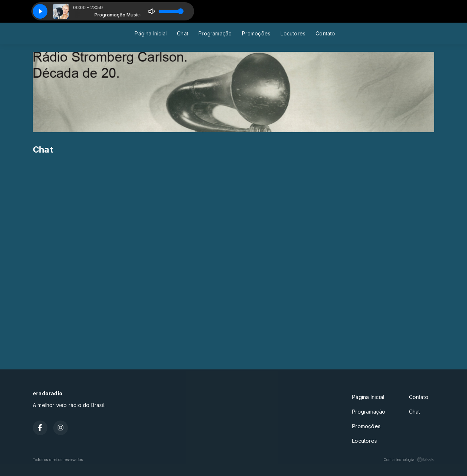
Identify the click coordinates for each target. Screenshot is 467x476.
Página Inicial (151, 33)
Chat (183, 33)
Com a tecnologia (409, 460)
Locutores (293, 33)
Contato (325, 33)
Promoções (256, 33)
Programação (215, 33)
